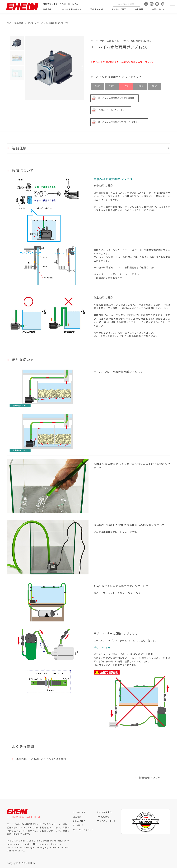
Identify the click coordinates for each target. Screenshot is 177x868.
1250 (126, 86)
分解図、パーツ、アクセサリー (112, 110)
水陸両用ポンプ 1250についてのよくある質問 (41, 759)
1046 (98, 86)
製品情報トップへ (150, 778)
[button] (82, 66)
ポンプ (30, 23)
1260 (140, 86)
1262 (154, 86)
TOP (9, 23)
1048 (112, 86)
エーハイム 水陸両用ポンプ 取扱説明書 (116, 98)
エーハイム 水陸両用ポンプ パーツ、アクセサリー (121, 122)
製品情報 (19, 23)
